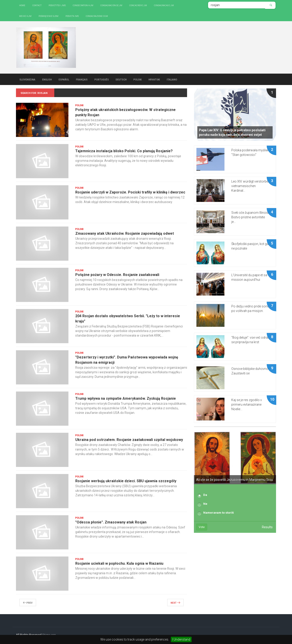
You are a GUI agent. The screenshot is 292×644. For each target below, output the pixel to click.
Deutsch (121, 79)
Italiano (172, 79)
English (47, 79)
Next (175, 603)
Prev (28, 603)
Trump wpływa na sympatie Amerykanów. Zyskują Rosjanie (126, 398)
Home (22, 5)
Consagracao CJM (164, 5)
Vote (202, 527)
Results (267, 527)
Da (205, 495)
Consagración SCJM (111, 5)
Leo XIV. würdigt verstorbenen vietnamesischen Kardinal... (252, 186)
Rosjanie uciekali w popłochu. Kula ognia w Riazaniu (119, 563)
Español (64, 79)
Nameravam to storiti (219, 513)
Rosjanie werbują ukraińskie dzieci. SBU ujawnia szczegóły (126, 481)
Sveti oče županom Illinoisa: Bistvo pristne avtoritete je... (251, 217)
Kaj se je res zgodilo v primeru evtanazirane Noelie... (247, 404)
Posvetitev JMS (57, 5)
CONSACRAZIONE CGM (97, 16)
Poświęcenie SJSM (48, 16)
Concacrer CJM (138, 5)
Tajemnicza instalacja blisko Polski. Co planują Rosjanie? (124, 151)
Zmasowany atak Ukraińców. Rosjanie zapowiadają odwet (125, 233)
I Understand (181, 639)
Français (82, 79)
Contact (37, 5)
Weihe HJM (25, 16)
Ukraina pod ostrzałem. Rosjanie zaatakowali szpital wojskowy (129, 440)
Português (102, 79)
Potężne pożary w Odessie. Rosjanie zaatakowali (117, 275)
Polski (138, 79)
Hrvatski (154, 79)
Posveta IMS (72, 16)
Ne (205, 504)
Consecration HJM (83, 5)
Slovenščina (27, 79)
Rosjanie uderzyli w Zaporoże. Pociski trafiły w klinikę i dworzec (130, 192)
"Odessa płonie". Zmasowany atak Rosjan (111, 522)
